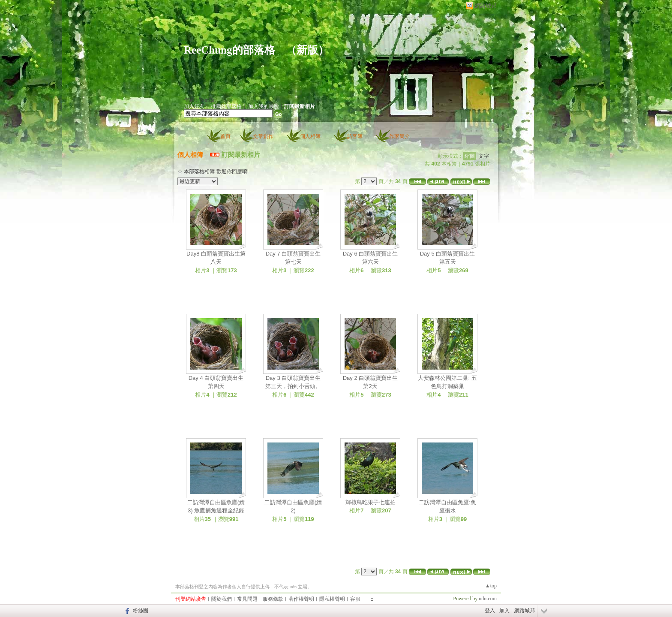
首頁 (225, 136)
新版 (307, 50)
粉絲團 (141, 611)
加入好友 (194, 106)
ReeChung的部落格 (229, 50)
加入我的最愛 (264, 106)
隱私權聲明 (332, 599)
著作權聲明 (301, 599)
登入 (490, 611)
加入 (504, 611)
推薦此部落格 (226, 106)
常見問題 (247, 599)
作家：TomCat (200, 100)
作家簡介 (399, 136)
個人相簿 (310, 136)
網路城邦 (486, 6)
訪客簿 (355, 136)
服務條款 (273, 599)
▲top (491, 586)
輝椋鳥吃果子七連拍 (370, 502)
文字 (484, 156)
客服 (355, 599)
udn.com (488, 599)
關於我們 (222, 599)
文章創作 (263, 136)
